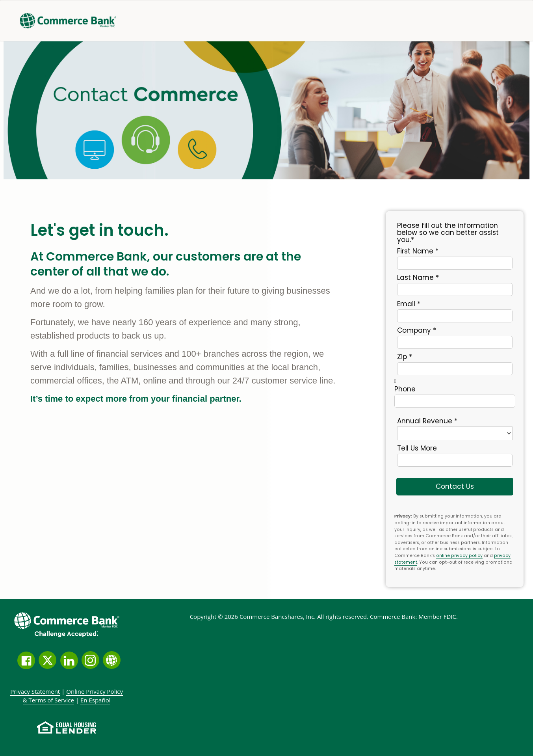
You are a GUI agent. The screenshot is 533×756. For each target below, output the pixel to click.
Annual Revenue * (427, 421)
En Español (95, 700)
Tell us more (417, 448)
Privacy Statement (35, 691)
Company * (417, 330)
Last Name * (418, 277)
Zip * (405, 356)
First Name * (418, 251)
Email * (409, 304)
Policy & (73, 696)
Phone (405, 389)
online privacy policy (459, 556)
